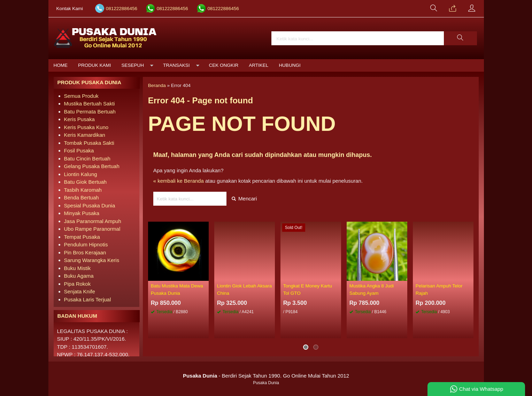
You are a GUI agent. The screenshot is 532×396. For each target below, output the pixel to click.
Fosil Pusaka (79, 151)
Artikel (259, 65)
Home (61, 65)
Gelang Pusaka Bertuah (92, 166)
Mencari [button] (244, 199)
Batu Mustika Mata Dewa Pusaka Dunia (177, 289)
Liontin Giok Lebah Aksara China (245, 289)
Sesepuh (133, 65)
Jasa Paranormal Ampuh (93, 221)
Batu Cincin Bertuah (87, 159)
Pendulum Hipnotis (86, 244)
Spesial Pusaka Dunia (90, 205)
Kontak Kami (70, 9)
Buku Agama (79, 276)
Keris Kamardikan (85, 135)
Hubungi (290, 65)
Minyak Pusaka (82, 213)
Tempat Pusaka (82, 237)
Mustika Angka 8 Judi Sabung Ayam (372, 289)
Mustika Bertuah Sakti (90, 104)
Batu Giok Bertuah (86, 182)
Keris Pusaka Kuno (86, 127)
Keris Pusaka (79, 119)
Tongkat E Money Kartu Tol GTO (308, 289)
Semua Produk (81, 96)
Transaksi (176, 65)
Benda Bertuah (82, 197)
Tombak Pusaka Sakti (89, 143)
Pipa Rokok (78, 284)
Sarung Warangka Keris (92, 260)
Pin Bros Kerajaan (85, 252)
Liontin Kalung (81, 174)
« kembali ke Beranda (179, 181)
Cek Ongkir (224, 65)
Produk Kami (95, 65)
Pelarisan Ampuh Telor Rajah (439, 289)
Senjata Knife (80, 291)
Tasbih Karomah (83, 190)
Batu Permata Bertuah (90, 112)
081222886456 (122, 9)
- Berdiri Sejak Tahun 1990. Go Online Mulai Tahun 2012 (266, 376)
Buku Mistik (78, 268)
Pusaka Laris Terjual (88, 299)
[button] (460, 38)
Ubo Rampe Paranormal (92, 229)
